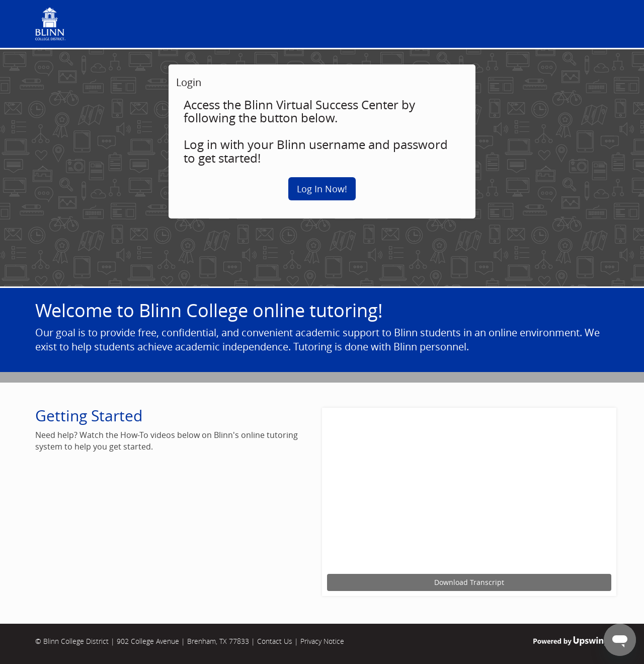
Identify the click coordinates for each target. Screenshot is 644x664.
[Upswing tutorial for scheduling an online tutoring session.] (469, 492)
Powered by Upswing (571, 641)
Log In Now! (322, 189)
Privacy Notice (322, 641)
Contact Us (275, 641)
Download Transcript (469, 582)
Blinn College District (76, 641)
